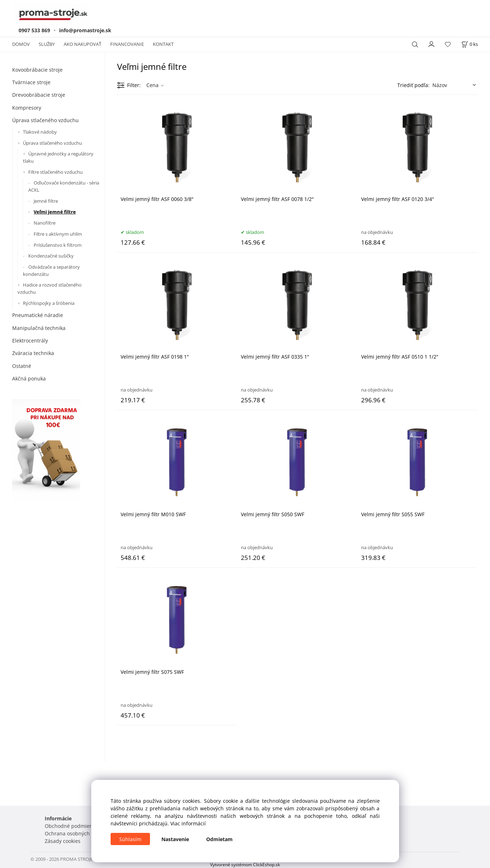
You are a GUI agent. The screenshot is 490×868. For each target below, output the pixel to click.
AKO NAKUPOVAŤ (83, 44)
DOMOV (21, 44)
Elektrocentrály (30, 341)
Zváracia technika (33, 353)
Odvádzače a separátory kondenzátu (51, 270)
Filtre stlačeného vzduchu (55, 172)
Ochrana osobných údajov (76, 833)
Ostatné (22, 366)
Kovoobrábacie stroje (37, 70)
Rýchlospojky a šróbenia (49, 303)
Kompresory (27, 108)
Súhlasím (130, 839)
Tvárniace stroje (31, 82)
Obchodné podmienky (71, 826)
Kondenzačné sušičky (51, 256)
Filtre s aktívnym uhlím (58, 234)
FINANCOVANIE (127, 44)
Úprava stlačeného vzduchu (45, 120)
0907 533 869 (34, 30)
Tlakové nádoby (40, 132)
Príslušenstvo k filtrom (58, 245)
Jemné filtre (46, 201)
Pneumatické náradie (38, 315)
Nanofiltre (45, 223)
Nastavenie (175, 839)
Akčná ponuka (29, 378)
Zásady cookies (63, 841)
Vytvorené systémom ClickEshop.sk (245, 864)
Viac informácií (188, 823)
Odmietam (219, 839)
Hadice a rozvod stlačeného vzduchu (50, 288)
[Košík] (470, 44)
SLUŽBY (47, 44)
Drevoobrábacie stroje (39, 95)
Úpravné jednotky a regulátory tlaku (58, 157)
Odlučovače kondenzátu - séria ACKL (64, 186)
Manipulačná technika (39, 328)
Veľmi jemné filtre (55, 212)
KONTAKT (163, 44)
